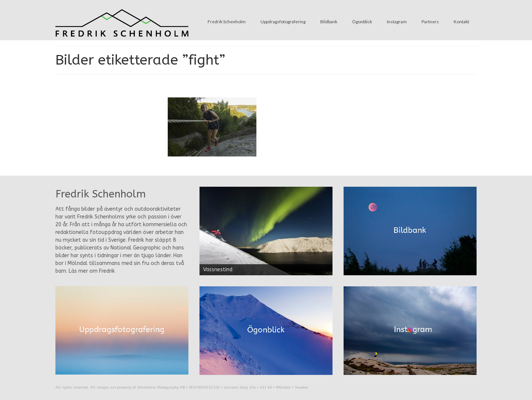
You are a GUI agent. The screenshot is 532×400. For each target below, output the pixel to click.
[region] (266, 231)
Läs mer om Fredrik (92, 271)
